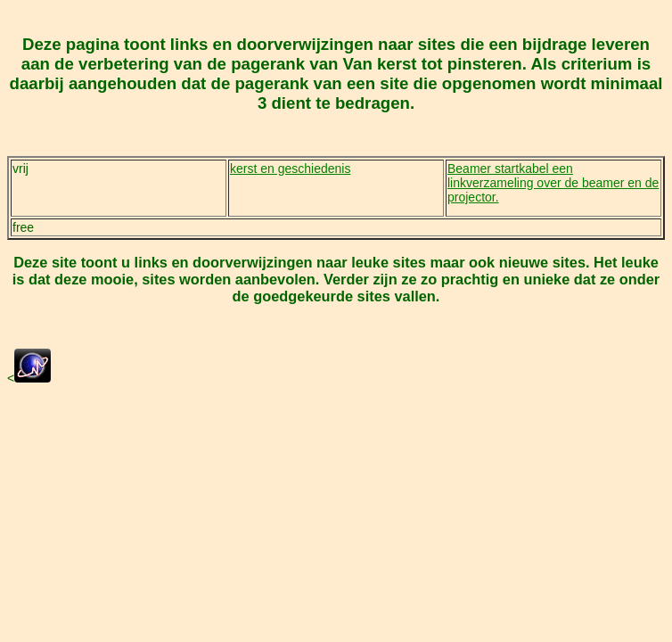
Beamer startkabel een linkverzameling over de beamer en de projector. (553, 183)
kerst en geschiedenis (290, 169)
